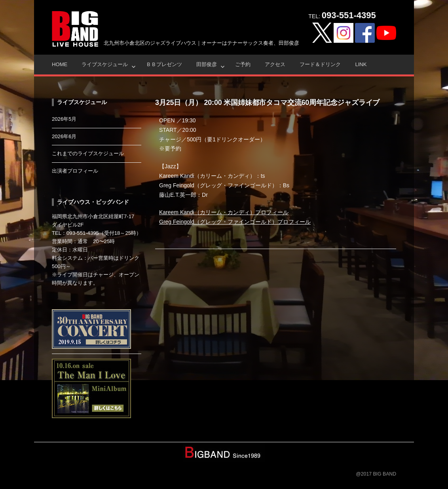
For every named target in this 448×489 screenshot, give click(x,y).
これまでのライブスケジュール (88, 153)
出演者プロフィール (75, 171)
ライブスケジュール (105, 64)
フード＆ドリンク (320, 64)
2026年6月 (64, 136)
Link (361, 64)
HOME (60, 64)
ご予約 (243, 64)
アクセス (275, 64)
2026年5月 (64, 119)
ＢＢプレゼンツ (164, 64)
